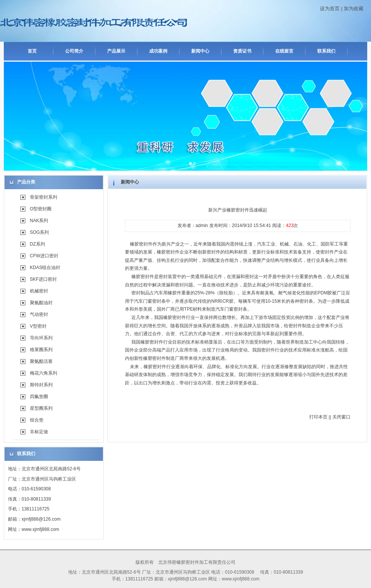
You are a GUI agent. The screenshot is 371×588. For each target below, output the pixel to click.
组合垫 (37, 420)
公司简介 (74, 51)
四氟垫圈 (39, 397)
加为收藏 (354, 9)
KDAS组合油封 (45, 268)
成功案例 (158, 51)
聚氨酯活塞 (41, 361)
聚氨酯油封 (41, 303)
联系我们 (326, 51)
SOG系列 (40, 232)
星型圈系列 (41, 408)
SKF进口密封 (43, 279)
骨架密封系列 (44, 197)
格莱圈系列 (41, 350)
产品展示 (116, 51)
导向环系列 (41, 338)
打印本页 (318, 417)
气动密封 (39, 314)
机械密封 (39, 291)
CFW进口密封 (44, 256)
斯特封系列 (41, 385)
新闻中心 (200, 51)
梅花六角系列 (44, 373)
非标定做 (39, 432)
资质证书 (242, 51)
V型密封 (38, 326)
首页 (32, 51)
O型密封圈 (41, 209)
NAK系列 (39, 221)
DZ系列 (37, 244)
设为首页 (330, 9)
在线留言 (284, 51)
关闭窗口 (341, 417)
